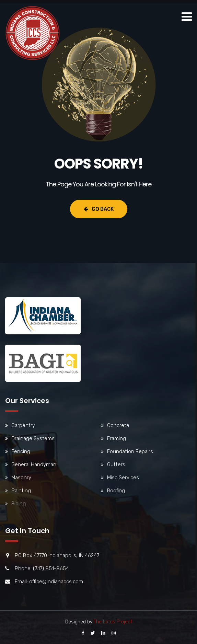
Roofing (116, 491)
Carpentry (23, 425)
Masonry (21, 478)
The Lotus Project (113, 622)
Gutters (116, 464)
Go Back (99, 209)
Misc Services (123, 478)
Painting (21, 491)
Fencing (21, 451)
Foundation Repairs (130, 451)
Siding (19, 504)
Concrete (118, 425)
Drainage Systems (33, 438)
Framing (117, 438)
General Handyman (34, 464)
